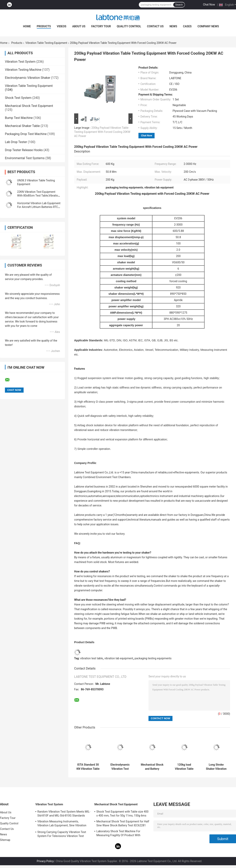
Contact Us (155, 26)
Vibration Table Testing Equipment (46, 43)
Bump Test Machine (19, 118)
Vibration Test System (20, 62)
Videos (62, 26)
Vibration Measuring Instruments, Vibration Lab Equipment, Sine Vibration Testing (62, 824)
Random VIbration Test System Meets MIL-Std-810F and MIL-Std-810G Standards (64, 814)
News (173, 26)
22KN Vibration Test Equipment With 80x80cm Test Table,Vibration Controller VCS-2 (38, 196)
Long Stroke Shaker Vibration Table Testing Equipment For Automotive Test (216, 767)
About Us (79, 26)
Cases (187, 26)
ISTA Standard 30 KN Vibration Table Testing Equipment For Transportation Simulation (88, 767)
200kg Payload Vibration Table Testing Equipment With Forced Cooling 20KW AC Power (102, 132)
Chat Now (209, 5)
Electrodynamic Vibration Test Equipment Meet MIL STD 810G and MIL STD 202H (120, 767)
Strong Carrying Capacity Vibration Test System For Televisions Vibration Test (62, 834)
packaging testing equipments (153, 658)
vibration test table (92, 658)
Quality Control (129, 26)
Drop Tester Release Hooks (24, 150)
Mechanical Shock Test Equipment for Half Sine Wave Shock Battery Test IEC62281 (123, 823)
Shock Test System (18, 98)
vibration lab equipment (119, 658)
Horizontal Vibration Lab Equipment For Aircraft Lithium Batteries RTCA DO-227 (39, 207)
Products (44, 26)
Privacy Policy (45, 861)
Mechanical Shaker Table (22, 126)
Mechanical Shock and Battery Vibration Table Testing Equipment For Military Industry (152, 767)
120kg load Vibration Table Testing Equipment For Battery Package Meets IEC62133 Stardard (184, 767)
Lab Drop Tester (16, 142)
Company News (208, 26)
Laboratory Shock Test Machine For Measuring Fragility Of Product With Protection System (118, 834)
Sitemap (5, 840)
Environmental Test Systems (25, 158)
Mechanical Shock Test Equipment (29, 106)
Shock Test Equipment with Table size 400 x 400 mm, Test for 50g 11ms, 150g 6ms (122, 814)
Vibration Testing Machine (23, 70)
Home (27, 26)
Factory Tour (101, 26)
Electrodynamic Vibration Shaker (28, 78)
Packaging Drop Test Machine (26, 134)
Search (179, 5)
